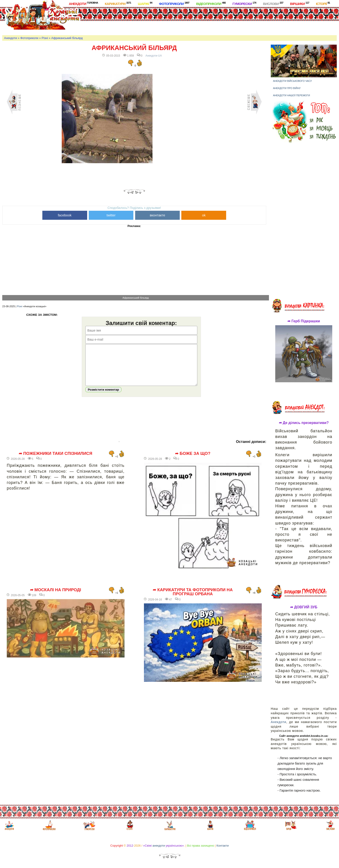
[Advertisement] (185, 20)
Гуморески (244, 3)
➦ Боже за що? (193, 460)
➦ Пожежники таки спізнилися (56, 460)
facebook (65, 215)
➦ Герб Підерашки (304, 321)
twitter (111, 215)
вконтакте (157, 215)
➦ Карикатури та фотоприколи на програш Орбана (193, 599)
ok (204, 215)
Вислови (273, 3)
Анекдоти (83, 3)
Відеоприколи (211, 3)
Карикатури (118, 3)
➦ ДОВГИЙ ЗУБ (304, 607)
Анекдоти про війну (287, 88)
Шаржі (145, 3)
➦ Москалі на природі (56, 597)
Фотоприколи (174, 3)
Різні (45, 38)
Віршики (300, 3)
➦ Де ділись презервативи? (304, 423)
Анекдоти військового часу (292, 81)
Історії (323, 3)
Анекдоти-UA (154, 56)
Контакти (223, 846)
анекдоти (159, 846)
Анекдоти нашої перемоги (291, 95)
